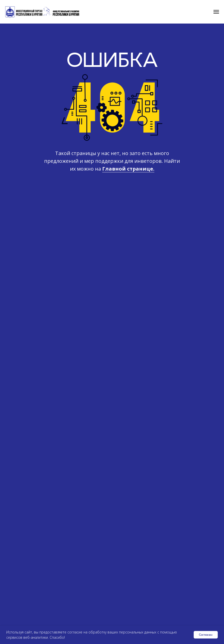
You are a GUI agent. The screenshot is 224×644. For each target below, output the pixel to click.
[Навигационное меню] (216, 12)
